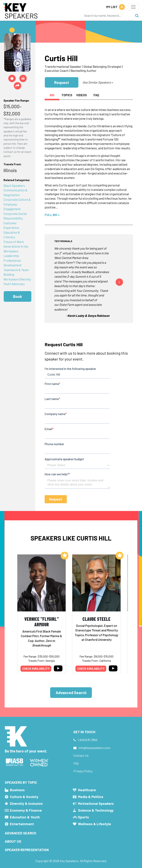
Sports (83, 817)
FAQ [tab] (96, 95)
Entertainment (22, 824)
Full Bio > (52, 215)
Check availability (36, 669)
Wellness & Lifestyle (95, 824)
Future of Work (14, 242)
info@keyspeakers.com (94, 748)
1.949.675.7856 (88, 740)
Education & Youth (25, 817)
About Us (13, 841)
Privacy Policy (83, 771)
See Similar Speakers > (98, 82)
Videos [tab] (82, 95)
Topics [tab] (67, 95)
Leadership (11, 256)
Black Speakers (14, 186)
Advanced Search (71, 693)
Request (62, 82)
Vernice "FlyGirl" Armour (42, 622)
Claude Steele (96, 619)
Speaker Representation (27, 850)
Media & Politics (91, 797)
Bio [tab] (52, 95)
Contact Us (81, 755)
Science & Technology (96, 810)
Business (17, 790)
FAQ (76, 763)
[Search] (108, 15)
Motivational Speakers (96, 803)
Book (18, 296)
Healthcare (87, 790)
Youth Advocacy (14, 284)
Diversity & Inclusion (26, 803)
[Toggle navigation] (133, 7)
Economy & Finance (26, 810)
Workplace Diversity (17, 279)
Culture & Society (24, 797)
